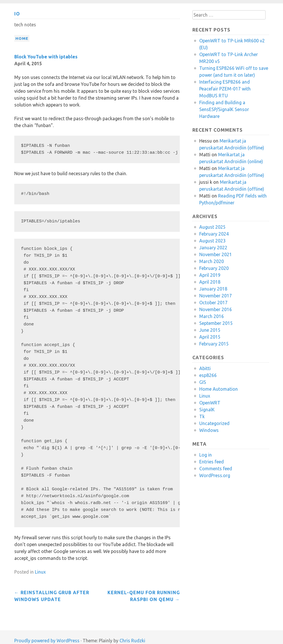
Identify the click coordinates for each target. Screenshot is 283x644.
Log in (206, 455)
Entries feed (212, 462)
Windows (209, 430)
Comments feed (216, 469)
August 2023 (212, 241)
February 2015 (214, 344)
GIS (203, 382)
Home (22, 38)
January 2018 (213, 289)
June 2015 (210, 330)
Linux (40, 572)
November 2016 (216, 309)
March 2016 (212, 316)
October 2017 (213, 303)
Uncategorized (214, 423)
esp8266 (208, 375)
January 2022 (213, 248)
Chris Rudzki (132, 641)
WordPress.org (215, 475)
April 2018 (210, 282)
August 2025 (212, 227)
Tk (202, 416)
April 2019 (210, 275)
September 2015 (216, 323)
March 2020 (212, 261)
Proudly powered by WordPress (47, 641)
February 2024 (214, 234)
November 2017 (216, 296)
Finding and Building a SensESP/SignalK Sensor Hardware (224, 109)
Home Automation (219, 389)
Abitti (205, 368)
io (17, 14)
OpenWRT (210, 403)
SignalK (207, 410)
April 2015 (210, 337)
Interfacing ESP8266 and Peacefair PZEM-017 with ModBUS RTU (225, 89)
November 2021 (216, 254)
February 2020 (214, 268)
